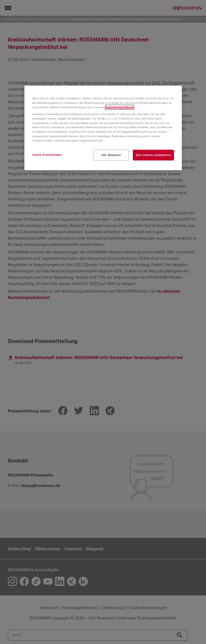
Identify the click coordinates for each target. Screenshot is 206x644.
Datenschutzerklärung (120, 107)
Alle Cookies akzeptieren (153, 155)
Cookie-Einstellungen (47, 155)
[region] (103, 128)
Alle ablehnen (111, 155)
